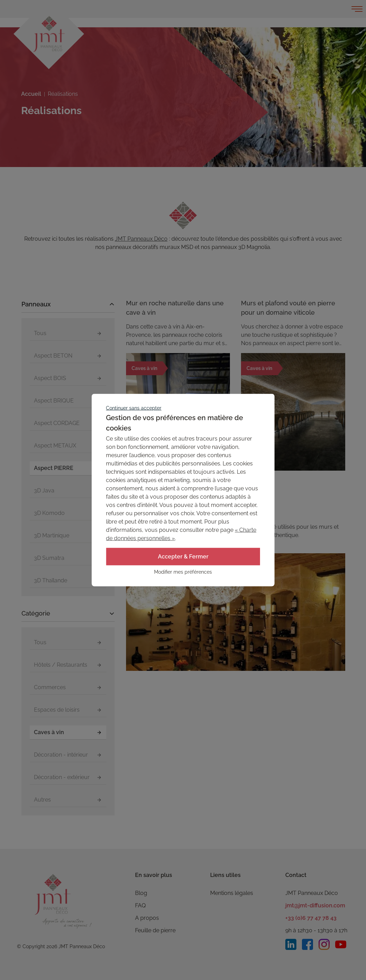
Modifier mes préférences (183, 572)
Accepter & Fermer (183, 557)
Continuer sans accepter (134, 408)
